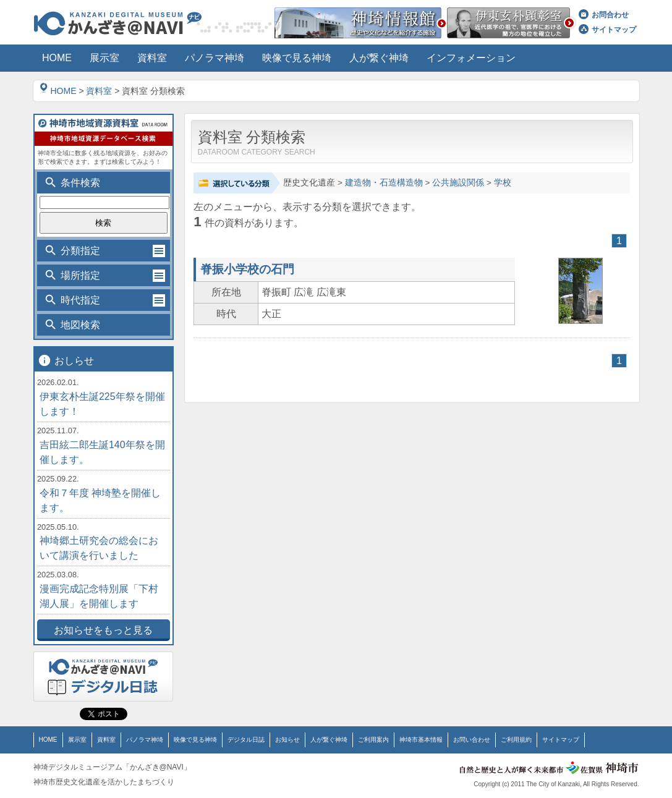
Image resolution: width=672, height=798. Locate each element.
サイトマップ (607, 30)
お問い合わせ (472, 740)
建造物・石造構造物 (384, 183)
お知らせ (287, 740)
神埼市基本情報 (421, 740)
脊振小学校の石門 (247, 269)
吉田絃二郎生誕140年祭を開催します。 (102, 452)
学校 (503, 183)
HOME (58, 91)
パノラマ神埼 (145, 740)
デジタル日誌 (246, 740)
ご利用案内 (373, 740)
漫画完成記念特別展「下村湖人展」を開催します (99, 596)
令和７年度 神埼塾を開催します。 (100, 500)
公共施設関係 (458, 183)
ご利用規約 (516, 740)
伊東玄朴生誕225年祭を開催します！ (102, 404)
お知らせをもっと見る (103, 630)
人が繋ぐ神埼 (329, 740)
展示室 (77, 740)
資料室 (99, 91)
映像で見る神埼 (195, 740)
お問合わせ (604, 15)
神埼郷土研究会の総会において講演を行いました (99, 548)
